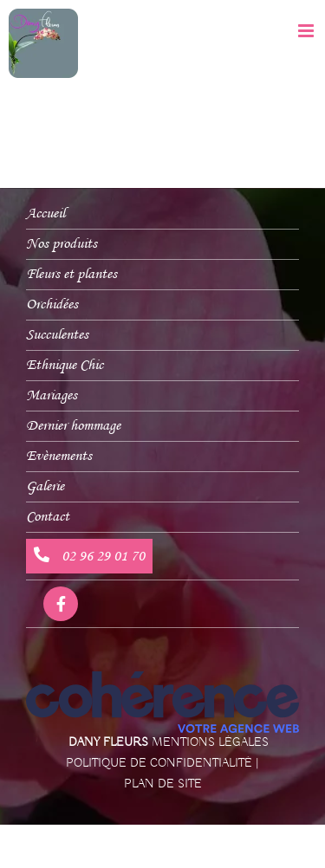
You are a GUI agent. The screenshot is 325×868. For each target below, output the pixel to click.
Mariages (52, 395)
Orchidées (52, 304)
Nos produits (62, 244)
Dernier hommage (73, 426)
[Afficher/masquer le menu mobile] (307, 31)
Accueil (45, 214)
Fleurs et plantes (71, 274)
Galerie (45, 486)
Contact (48, 517)
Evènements (59, 456)
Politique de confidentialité (159, 763)
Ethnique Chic (65, 365)
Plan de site (163, 784)
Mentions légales (210, 742)
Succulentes (57, 335)
